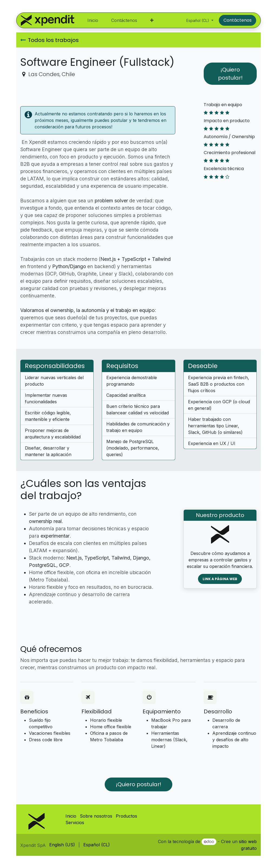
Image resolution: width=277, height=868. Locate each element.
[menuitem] (93, 20)
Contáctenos (238, 20)
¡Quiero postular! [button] (230, 74)
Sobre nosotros (96, 816)
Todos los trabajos (50, 40)
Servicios (75, 823)
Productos (126, 816)
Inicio (71, 816)
